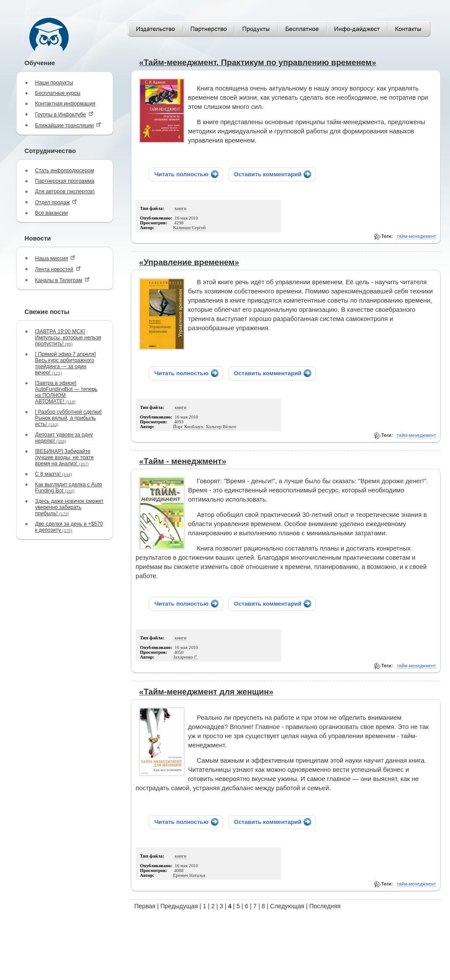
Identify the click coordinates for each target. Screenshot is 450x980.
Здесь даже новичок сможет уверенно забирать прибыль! (69, 507)
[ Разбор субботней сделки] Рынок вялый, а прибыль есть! (68, 418)
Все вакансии (51, 213)
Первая (145, 906)
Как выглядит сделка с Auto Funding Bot (68, 488)
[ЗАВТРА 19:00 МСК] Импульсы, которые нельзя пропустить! (68, 338)
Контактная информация (65, 104)
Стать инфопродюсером (65, 171)
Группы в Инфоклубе (64, 114)
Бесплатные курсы (58, 93)
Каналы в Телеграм (62, 280)
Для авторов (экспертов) (65, 192)
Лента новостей (58, 269)
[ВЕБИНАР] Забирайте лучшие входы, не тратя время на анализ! (64, 457)
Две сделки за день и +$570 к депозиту (69, 527)
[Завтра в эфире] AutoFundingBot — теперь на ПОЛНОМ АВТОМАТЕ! (66, 392)
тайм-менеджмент (416, 236)
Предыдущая (179, 906)
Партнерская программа (65, 181)
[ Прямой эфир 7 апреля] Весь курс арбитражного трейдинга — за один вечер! (65, 363)
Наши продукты (54, 83)
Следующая (287, 906)
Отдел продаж (56, 202)
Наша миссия (55, 258)
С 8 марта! (53, 474)
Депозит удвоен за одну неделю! (64, 438)
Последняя (325, 906)
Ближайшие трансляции (68, 125)
